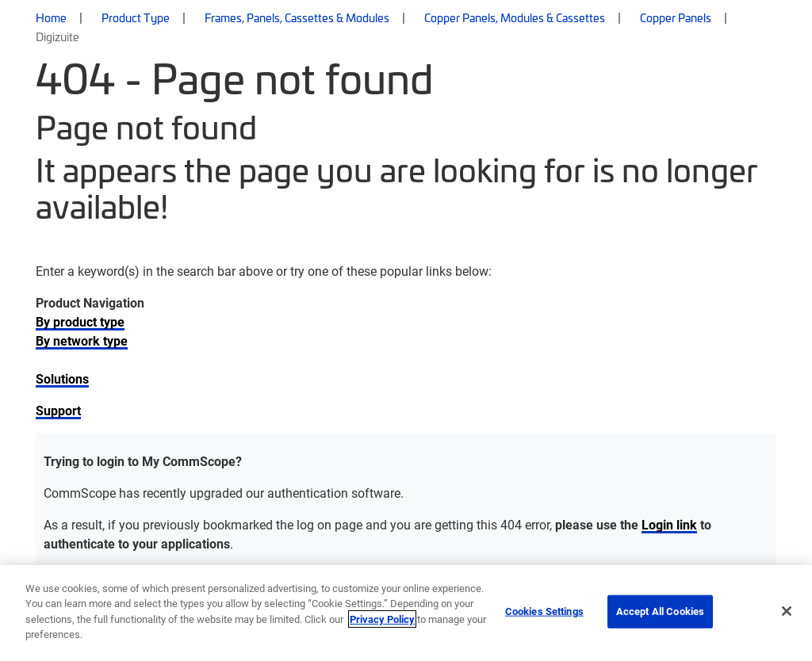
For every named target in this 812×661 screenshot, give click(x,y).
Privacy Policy (382, 619)
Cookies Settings (544, 611)
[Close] (787, 611)
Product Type (136, 17)
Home (51, 17)
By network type (82, 340)
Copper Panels (676, 17)
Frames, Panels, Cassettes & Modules (297, 17)
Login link (669, 524)
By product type (80, 321)
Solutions (62, 378)
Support (58, 410)
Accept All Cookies (660, 611)
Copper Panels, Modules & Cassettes (515, 17)
